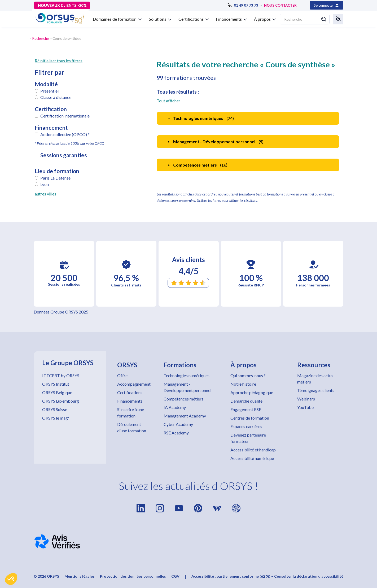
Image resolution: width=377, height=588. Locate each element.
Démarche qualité (246, 401)
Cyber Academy (178, 424)
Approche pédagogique (252, 392)
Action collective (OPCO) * (65, 134)
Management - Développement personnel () (215, 141)
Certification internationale (65, 116)
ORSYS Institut (56, 384)
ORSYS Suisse (55, 409)
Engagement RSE (246, 409)
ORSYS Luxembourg (61, 401)
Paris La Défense (55, 178)
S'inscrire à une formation (131, 413)
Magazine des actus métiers (315, 379)
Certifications (130, 392)
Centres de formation (250, 418)
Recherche (41, 38)
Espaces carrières (246, 426)
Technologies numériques (187, 375)
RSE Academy (176, 433)
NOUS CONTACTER (280, 5)
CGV (175, 576)
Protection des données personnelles (133, 576)
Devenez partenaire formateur (248, 438)
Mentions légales (80, 576)
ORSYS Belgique (57, 392)
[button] (11, 579)
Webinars (306, 399)
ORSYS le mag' (56, 418)
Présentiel (49, 91)
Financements (130, 401)
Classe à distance (56, 97)
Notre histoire (243, 384)
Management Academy (185, 416)
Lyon (45, 184)
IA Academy (175, 407)
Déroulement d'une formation (132, 427)
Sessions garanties (64, 155)
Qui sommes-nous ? (248, 375)
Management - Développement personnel (187, 387)
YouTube (305, 407)
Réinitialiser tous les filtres (59, 61)
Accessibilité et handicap (253, 450)
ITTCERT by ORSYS (61, 375)
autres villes (45, 194)
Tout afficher (168, 101)
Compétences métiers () (197, 165)
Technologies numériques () (201, 118)
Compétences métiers (183, 399)
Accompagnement (134, 384)
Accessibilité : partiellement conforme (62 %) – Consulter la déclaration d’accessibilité (267, 576)
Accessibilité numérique (252, 458)
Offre (122, 375)
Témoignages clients (316, 390)
